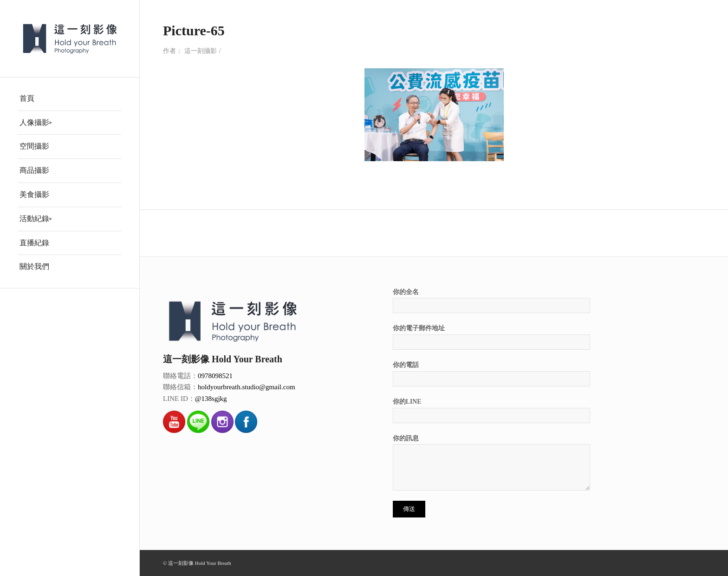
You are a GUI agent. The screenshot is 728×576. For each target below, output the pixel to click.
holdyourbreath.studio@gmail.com (247, 387)
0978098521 (215, 376)
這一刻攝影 (201, 51)
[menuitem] (70, 99)
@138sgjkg (211, 399)
